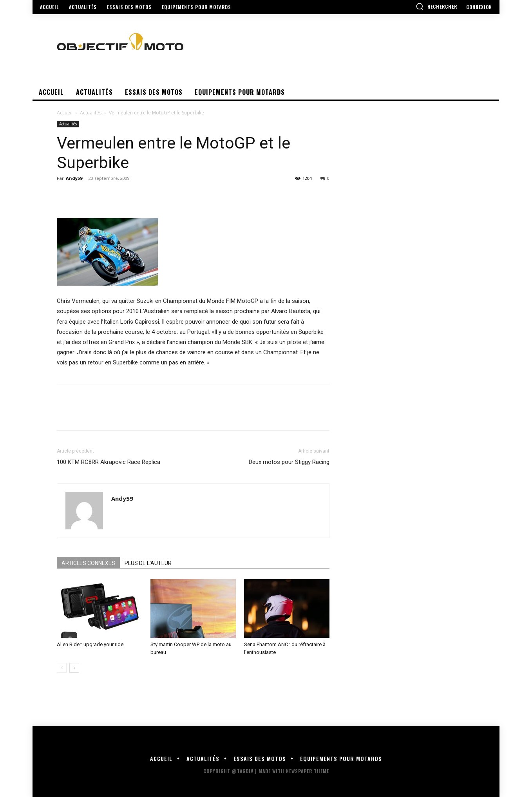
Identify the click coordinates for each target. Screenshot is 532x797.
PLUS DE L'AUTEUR (148, 563)
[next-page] (74, 668)
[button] (436, 6)
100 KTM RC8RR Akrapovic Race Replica (109, 462)
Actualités (91, 113)
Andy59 (74, 178)
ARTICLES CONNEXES (88, 563)
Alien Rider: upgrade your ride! (91, 644)
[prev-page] (62, 668)
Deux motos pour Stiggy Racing (289, 462)
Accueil (65, 113)
